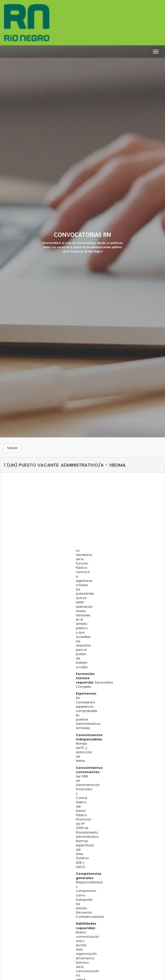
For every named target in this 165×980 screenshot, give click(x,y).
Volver (12, 448)
